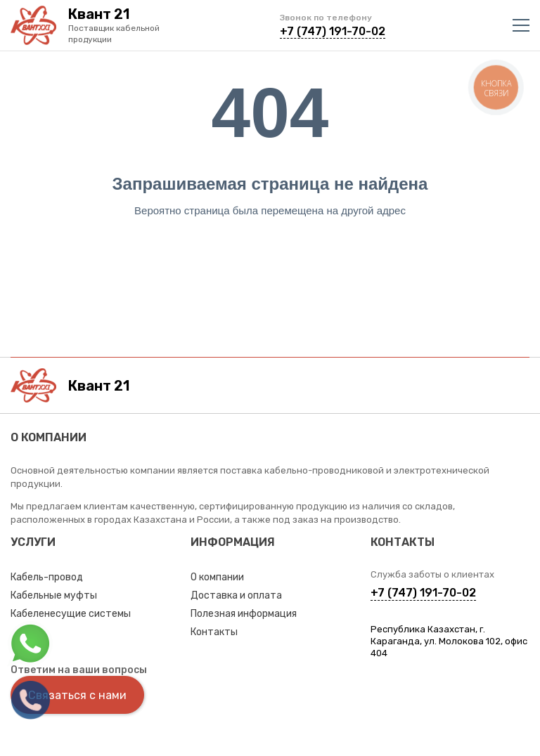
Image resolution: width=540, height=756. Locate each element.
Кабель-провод (47, 577)
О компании (217, 577)
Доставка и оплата (236, 595)
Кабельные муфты (54, 595)
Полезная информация (244, 614)
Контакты (214, 632)
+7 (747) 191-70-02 (333, 31)
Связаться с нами (77, 695)
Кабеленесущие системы (71, 614)
